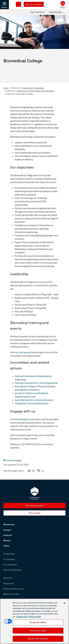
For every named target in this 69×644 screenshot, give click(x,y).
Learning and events (28, 352)
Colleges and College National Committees (35, 91)
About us (8, 578)
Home (6, 88)
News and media (11, 594)
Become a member (34, 4)
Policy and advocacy (13, 589)
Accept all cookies (38, 623)
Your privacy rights (38, 632)
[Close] (64, 604)
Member (7, 540)
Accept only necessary (38, 640)
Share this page (12, 460)
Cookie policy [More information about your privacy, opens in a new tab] (22, 618)
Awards (23, 435)
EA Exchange (21, 419)
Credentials (9, 554)
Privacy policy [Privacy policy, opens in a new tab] (35, 618)
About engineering (12, 570)
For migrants (9, 559)
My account (34, 513)
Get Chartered (37, 12)
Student (7, 530)
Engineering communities (33, 88)
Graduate (8, 535)
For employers (10, 565)
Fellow (6, 546)
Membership (9, 524)
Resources (9, 583)
